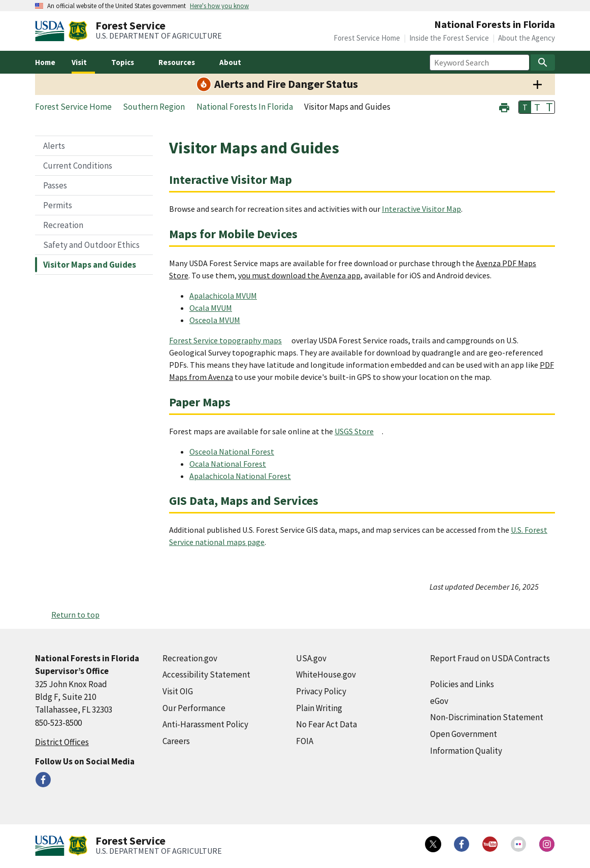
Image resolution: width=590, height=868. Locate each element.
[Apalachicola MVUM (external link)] (227, 296)
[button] (504, 106)
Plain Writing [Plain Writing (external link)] (319, 708)
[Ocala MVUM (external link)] (215, 308)
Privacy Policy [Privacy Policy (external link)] (321, 691)
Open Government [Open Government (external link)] (464, 734)
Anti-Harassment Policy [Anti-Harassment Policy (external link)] (205, 724)
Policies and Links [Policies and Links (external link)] (462, 684)
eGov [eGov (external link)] (439, 701)
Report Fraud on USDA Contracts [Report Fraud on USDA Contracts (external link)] (490, 658)
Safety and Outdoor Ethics (91, 245)
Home (45, 62)
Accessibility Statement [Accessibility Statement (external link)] (206, 674)
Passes (55, 185)
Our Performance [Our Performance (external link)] (194, 708)
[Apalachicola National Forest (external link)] (244, 476)
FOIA (305, 741)
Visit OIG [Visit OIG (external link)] (178, 691)
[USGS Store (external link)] (358, 431)
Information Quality (466, 751)
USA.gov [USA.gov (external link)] (311, 658)
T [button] (525, 107)
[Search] (543, 62)
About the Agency (527, 38)
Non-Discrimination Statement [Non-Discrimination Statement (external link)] (487, 717)
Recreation (63, 225)
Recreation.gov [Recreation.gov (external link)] (190, 658)
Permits (58, 205)
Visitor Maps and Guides (90, 265)
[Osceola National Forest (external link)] (236, 452)
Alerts (54, 146)
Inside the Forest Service (449, 38)
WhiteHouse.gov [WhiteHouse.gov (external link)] (326, 674)
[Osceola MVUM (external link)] (219, 320)
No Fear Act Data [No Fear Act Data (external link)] (326, 724)
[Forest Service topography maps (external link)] (230, 340)
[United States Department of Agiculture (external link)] (52, 31)
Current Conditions (78, 166)
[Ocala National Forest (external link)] (232, 464)
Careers (176, 741)
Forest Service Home (367, 38)
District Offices (62, 742)
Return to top (75, 615)
